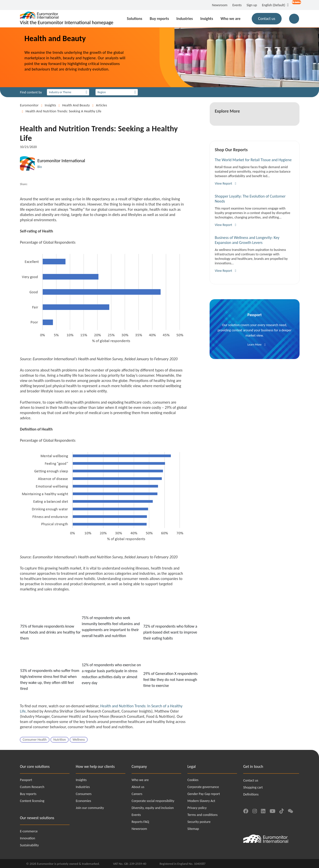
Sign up (252, 5)
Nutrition (60, 740)
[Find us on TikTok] (282, 810)
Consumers (84, 794)
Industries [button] (185, 19)
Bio (40, 167)
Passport (26, 780)
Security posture (199, 822)
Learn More (255, 345)
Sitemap (193, 829)
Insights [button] (207, 19)
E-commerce (29, 831)
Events (237, 5)
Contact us (251, 780)
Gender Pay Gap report (204, 794)
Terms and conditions (202, 815)
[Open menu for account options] (294, 5)
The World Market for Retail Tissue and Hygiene (253, 160)
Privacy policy (197, 808)
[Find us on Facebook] (246, 810)
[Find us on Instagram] (255, 810)
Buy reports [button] (159, 19)
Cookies (193, 780)
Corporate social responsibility (153, 801)
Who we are (140, 780)
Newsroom (220, 5)
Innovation (28, 838)
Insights (50, 105)
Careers (137, 794)
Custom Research (32, 787)
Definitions (251, 794)
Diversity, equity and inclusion (153, 808)
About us (138, 787)
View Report (224, 183)
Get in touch (253, 766)
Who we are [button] (231, 19)
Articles (101, 105)
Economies (83, 801)
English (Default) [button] (274, 5)
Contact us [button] (267, 19)
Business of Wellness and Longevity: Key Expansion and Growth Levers (247, 240)
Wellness (79, 740)
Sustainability (29, 845)
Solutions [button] (135, 19)
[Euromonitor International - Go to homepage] (67, 19)
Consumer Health (35, 740)
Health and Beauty (76, 105)
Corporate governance (203, 787)
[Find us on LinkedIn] (263, 810)
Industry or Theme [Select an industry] (60, 92)
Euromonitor (29, 105)
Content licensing (32, 801)
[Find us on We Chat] (290, 810)
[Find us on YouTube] (273, 810)
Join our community (90, 808)
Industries (83, 787)
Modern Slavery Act (201, 801)
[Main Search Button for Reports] (294, 19)
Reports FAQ (140, 822)
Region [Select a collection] (102, 92)
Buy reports (28, 794)
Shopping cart (253, 787)
